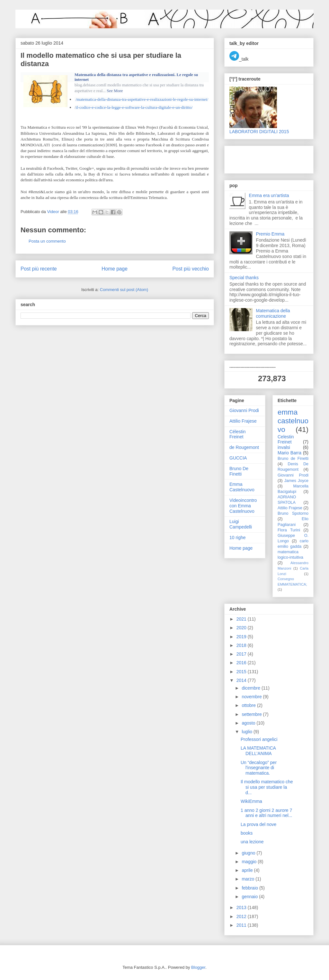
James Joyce (296, 481)
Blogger (198, 967)
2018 (242, 645)
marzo (249, 879)
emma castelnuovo (293, 421)
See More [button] (115, 91)
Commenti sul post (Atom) (124, 290)
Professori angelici (259, 739)
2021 (242, 619)
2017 (242, 654)
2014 (242, 680)
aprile (248, 870)
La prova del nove (258, 824)
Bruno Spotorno (293, 513)
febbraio (250, 888)
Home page (115, 269)
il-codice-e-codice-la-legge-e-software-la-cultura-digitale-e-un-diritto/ (134, 107)
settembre (252, 714)
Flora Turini (289, 530)
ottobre (249, 705)
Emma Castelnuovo (242, 487)
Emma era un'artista (269, 195)
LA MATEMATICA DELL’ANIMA (258, 751)
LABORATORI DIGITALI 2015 (259, 132)
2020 (242, 628)
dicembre (251, 688)
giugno (249, 853)
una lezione (252, 842)
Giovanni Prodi (244, 410)
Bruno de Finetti (293, 459)
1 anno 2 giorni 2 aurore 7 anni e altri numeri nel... (267, 813)
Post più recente (39, 269)
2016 (242, 663)
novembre (252, 697)
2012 (242, 916)
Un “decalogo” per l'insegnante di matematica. (259, 768)
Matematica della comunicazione (273, 313)
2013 (242, 907)
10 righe (238, 537)
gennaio (250, 897)
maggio (250, 862)
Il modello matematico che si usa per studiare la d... (267, 787)
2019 (242, 637)
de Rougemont (244, 447)
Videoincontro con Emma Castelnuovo (243, 506)
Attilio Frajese (243, 421)
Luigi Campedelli (241, 524)
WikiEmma (251, 801)
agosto (249, 723)
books (247, 833)
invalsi (284, 447)
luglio (248, 732)
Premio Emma (270, 234)
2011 (242, 925)
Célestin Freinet (238, 434)
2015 (242, 672)
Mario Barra (289, 453)
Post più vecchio (191, 269)
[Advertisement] (267, 158)
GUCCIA (238, 458)
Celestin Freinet (286, 439)
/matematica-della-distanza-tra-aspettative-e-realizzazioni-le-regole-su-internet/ (142, 99)
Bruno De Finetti (239, 471)
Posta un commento (47, 241)
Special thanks (244, 278)
